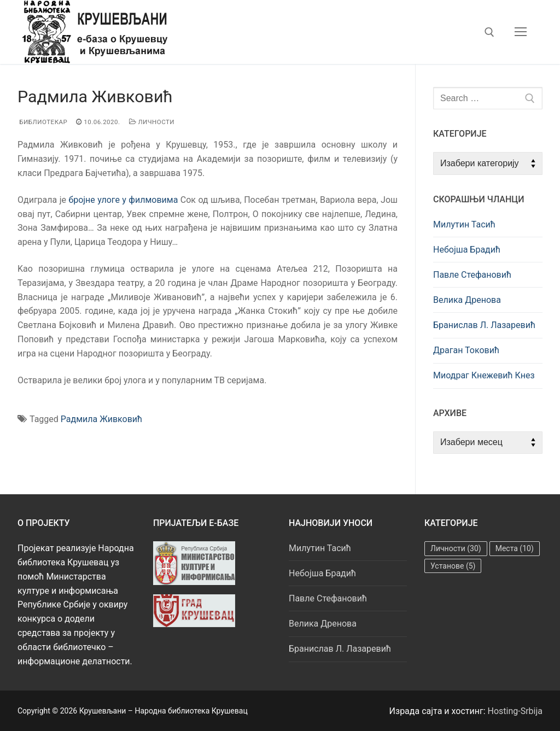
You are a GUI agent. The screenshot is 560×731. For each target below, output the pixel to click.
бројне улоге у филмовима (123, 200)
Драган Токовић (466, 350)
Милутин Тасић (464, 224)
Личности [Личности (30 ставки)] (456, 548)
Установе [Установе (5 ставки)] (453, 566)
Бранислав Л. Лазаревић (484, 325)
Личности (152, 122)
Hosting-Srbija (515, 711)
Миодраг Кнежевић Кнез (484, 375)
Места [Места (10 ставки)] (515, 548)
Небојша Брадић (467, 250)
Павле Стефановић (472, 275)
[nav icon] (521, 32)
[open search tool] (489, 32)
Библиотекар (42, 122)
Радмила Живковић (101, 419)
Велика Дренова (467, 300)
